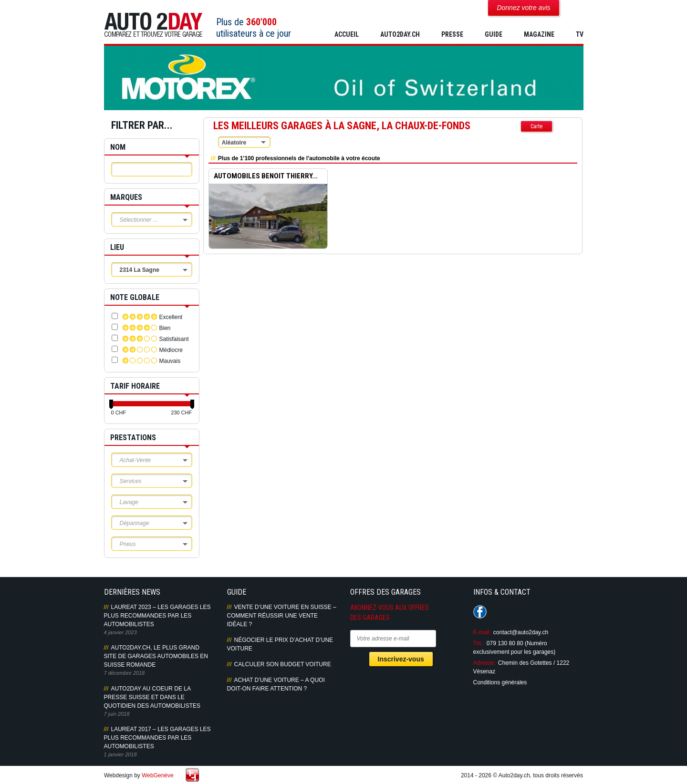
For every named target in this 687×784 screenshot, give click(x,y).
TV (580, 34)
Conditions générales (500, 682)
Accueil (347, 34)
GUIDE (494, 34)
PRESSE (452, 34)
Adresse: (484, 663)
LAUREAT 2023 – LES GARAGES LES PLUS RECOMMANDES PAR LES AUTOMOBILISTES (157, 616)
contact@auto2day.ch (521, 632)
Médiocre (171, 350)
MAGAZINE (539, 34)
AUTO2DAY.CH (400, 34)
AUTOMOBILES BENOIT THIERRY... (266, 176)
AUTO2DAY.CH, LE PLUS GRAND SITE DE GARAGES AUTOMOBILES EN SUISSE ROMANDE (156, 656)
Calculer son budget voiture (283, 664)
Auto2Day (153, 25)
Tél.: (479, 643)
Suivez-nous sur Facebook (480, 612)
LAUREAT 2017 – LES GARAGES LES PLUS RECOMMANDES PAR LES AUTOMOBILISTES (157, 738)
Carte (536, 126)
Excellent (171, 317)
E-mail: (482, 632)
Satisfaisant (174, 339)
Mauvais (170, 361)
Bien (165, 328)
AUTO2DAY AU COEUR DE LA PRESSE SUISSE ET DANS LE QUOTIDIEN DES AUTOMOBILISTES (152, 697)
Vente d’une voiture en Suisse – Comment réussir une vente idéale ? (282, 616)
